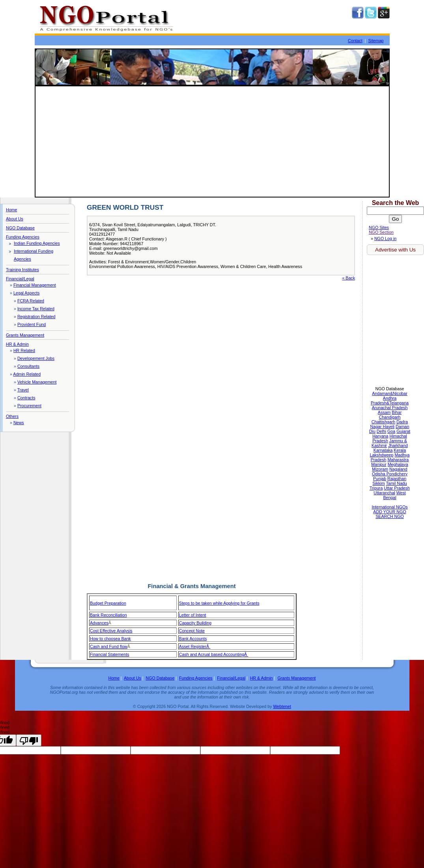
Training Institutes (22, 270)
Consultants (28, 366)
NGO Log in (385, 238)
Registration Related (36, 317)
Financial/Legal (20, 279)
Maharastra (398, 460)
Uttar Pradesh (397, 488)
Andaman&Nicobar (389, 393)
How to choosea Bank (110, 639)
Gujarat (403, 431)
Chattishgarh (383, 422)
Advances (99, 623)
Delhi (381, 431)
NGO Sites (379, 227)
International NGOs (389, 507)
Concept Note (192, 631)
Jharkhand (398, 445)
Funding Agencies (23, 237)
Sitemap (376, 41)
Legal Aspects (26, 293)
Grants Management (25, 335)
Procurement (29, 406)
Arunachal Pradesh (390, 408)
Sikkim (378, 483)
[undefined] (29, 740)
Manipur (379, 464)
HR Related (24, 350)
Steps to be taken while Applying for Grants (219, 603)
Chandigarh (389, 417)
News (19, 423)
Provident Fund (32, 324)
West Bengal (394, 495)
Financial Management (35, 285)
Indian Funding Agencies (37, 243)
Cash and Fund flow (109, 646)
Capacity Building (195, 623)
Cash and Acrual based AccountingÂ (214, 654)
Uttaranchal (384, 493)
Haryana (380, 436)
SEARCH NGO (390, 516)
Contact (355, 41)
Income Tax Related (36, 309)
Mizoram (380, 469)
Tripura (376, 488)
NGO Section (381, 232)
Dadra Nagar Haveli (389, 424)
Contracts (26, 398)
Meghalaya (398, 464)
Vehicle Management (37, 382)
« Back (348, 278)
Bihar (397, 412)
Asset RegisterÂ (195, 646)
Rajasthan (397, 479)
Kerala (400, 450)
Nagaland (398, 469)
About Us (15, 219)
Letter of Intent (193, 615)
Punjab (380, 479)
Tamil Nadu (396, 483)
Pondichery (397, 474)
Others (12, 416)
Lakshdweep (382, 455)
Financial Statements (110, 654)
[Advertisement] (212, 142)
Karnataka (383, 450)
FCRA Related (31, 301)
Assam (384, 412)
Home (11, 210)
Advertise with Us (395, 250)
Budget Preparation (108, 603)
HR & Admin (17, 344)
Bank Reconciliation (108, 615)
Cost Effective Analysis (111, 631)
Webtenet (282, 706)
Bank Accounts (193, 639)
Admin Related (27, 374)
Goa (391, 431)
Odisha (379, 474)
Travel (23, 390)
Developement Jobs (36, 358)
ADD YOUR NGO (389, 512)
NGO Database (20, 228)
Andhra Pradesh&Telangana (390, 400)
